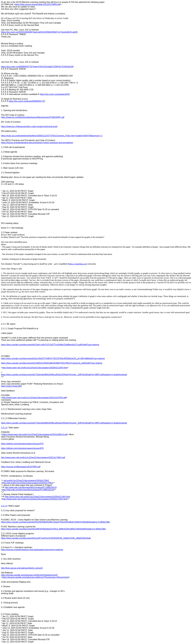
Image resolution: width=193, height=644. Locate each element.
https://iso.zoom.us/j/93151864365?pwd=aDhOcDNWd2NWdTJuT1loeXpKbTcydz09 (39, 32)
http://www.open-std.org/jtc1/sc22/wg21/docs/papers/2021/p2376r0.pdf (34, 398)
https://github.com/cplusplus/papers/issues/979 (22, 448)
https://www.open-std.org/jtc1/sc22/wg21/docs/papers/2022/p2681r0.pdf (35, 434)
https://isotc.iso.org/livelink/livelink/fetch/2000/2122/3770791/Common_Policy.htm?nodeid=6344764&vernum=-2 (52, 136)
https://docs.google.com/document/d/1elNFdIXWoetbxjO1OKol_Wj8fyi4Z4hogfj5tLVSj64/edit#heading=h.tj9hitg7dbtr (53, 529)
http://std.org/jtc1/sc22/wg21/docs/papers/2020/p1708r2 (27, 483)
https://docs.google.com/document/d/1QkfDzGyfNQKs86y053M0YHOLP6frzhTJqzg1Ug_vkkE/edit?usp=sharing (52, 363)
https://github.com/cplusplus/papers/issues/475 (22, 444)
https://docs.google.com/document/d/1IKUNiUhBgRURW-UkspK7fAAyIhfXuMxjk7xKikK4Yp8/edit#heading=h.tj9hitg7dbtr (55, 522)
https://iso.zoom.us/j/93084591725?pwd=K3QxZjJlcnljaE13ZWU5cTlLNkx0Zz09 (37, 67)
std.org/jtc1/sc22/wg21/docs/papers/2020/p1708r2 (26, 481)
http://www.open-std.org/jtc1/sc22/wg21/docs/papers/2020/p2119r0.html (35, 368)
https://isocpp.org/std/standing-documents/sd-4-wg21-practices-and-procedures (37, 143)
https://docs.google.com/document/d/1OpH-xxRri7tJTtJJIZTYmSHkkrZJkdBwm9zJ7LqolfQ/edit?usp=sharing (50, 345)
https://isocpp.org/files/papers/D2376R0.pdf (21, 467)
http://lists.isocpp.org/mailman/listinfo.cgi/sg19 (22, 568)
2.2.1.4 (4, 428)
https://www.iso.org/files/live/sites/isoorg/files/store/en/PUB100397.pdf (33, 117)
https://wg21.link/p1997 (12, 386)
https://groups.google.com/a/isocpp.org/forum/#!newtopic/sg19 (29, 575)
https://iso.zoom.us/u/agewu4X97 (55, 94)
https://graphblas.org (77, 264)
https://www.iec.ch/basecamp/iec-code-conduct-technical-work (29, 126)
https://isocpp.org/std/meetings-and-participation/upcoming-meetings (32, 550)
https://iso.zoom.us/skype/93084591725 (27, 101)
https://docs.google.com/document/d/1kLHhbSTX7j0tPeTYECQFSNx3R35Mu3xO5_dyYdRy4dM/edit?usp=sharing (53, 358)
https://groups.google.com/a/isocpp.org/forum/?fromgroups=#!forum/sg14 (35, 577)
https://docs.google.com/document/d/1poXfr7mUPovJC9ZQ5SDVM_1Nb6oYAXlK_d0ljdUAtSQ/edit (46, 538)
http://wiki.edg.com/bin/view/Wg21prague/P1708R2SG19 (31, 487)
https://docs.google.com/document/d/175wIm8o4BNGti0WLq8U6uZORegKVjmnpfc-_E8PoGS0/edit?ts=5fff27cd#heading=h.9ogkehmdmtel (64, 375)
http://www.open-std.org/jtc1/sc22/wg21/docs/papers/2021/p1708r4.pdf (33, 458)
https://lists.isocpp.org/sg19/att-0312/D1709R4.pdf (38, 4)
